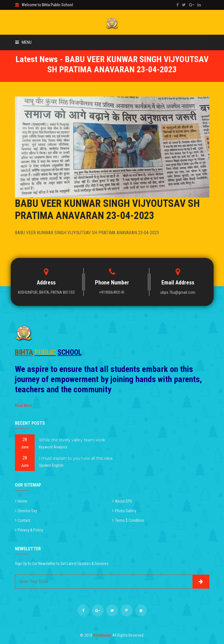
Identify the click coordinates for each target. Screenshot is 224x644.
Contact (24, 520)
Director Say (27, 511)
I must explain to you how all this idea (76, 458)
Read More (24, 406)
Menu (23, 42)
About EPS (124, 501)
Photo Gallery (126, 511)
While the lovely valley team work (72, 440)
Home (23, 501)
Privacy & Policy (30, 530)
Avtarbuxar (102, 635)
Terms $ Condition (129, 520)
